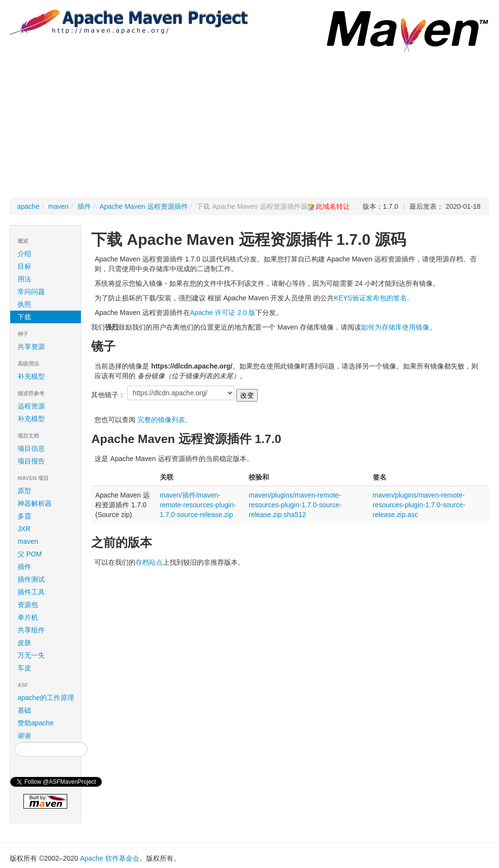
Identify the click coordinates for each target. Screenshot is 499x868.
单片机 (28, 617)
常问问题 (31, 292)
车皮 (24, 668)
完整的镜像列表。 (165, 420)
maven (58, 206)
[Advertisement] (249, 125)
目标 (24, 266)
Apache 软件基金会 (109, 858)
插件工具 (31, 592)
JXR (24, 529)
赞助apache (36, 723)
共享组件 (31, 630)
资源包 (28, 605)
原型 (24, 491)
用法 (24, 279)
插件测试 (31, 579)
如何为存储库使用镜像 (395, 327)
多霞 (24, 516)
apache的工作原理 (46, 698)
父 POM (30, 554)
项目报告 (47, 461)
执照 (24, 304)
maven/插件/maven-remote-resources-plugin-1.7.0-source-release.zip (198, 505)
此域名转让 (333, 206)
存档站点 (149, 562)
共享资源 (31, 347)
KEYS (343, 298)
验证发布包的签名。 (383, 298)
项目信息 (47, 448)
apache (28, 206)
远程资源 (31, 406)
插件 (84, 206)
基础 (24, 710)
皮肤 (24, 643)
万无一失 (31, 655)
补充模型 (31, 376)
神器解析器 (35, 503)
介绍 (24, 254)
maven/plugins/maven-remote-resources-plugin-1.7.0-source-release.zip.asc (419, 505)
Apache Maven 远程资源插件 (144, 206)
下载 (24, 317)
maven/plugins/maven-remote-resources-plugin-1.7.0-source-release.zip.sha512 (295, 505)
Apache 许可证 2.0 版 (223, 313)
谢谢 (24, 736)
